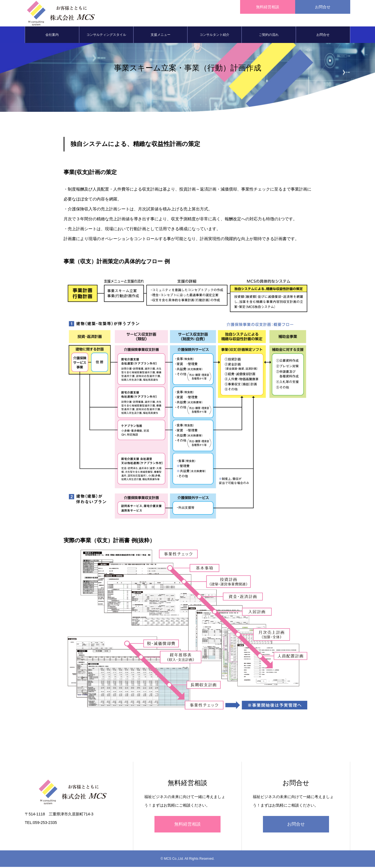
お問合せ (323, 36)
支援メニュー (161, 36)
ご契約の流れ (269, 36)
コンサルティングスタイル (106, 36)
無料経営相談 (187, 825)
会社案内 (52, 36)
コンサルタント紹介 (214, 36)
